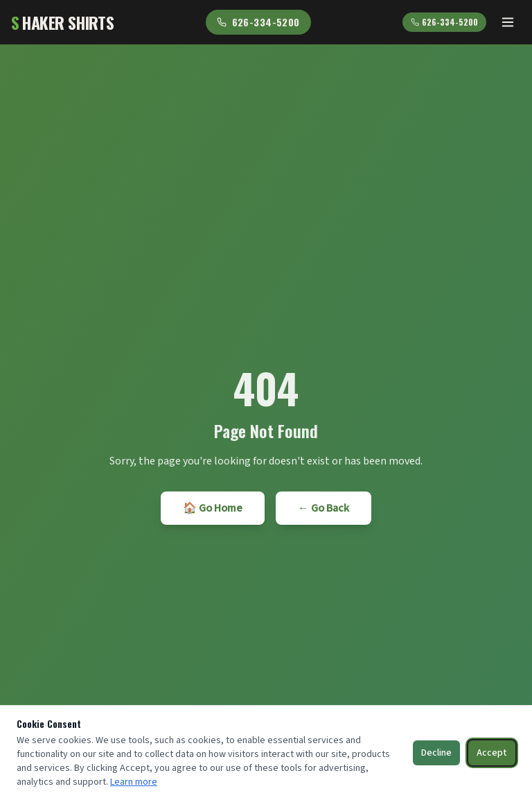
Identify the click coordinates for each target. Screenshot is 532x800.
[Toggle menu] (508, 22)
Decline (436, 753)
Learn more (134, 782)
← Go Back (323, 508)
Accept (492, 753)
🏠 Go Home (213, 508)
